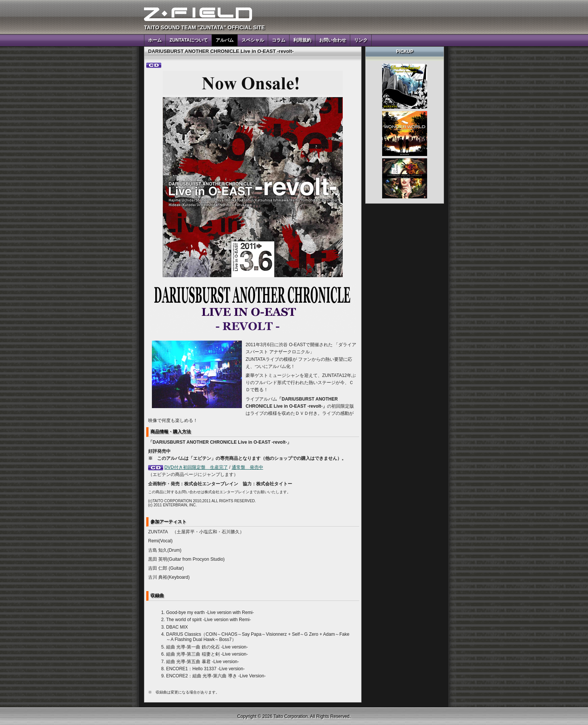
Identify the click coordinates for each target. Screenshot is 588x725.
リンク (361, 40)
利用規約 (302, 40)
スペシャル (253, 40)
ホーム (155, 40)
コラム (279, 40)
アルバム (225, 40)
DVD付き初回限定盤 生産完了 (196, 467)
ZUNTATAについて (189, 40)
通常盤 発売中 (247, 467)
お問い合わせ (333, 40)
